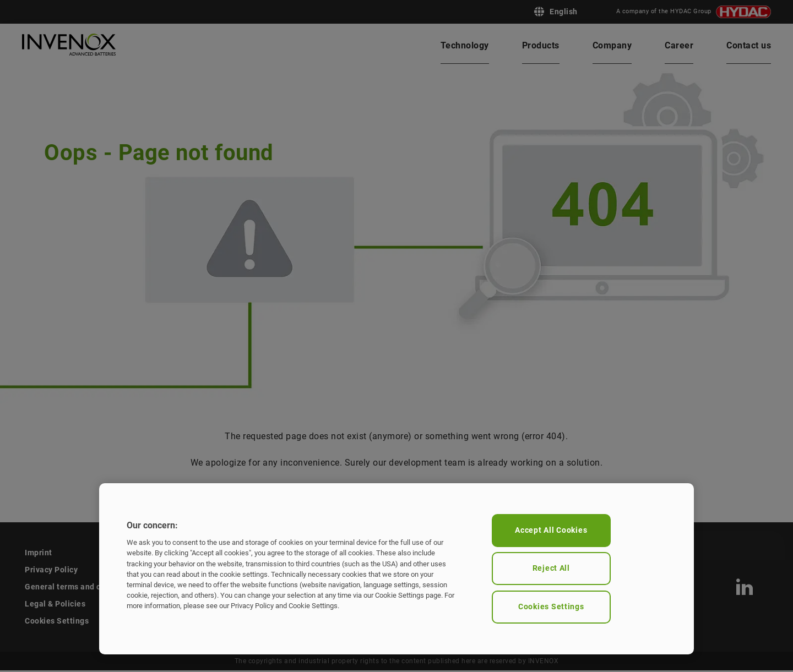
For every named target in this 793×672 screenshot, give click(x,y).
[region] (397, 569)
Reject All (551, 568)
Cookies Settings (551, 607)
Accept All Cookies (551, 530)
